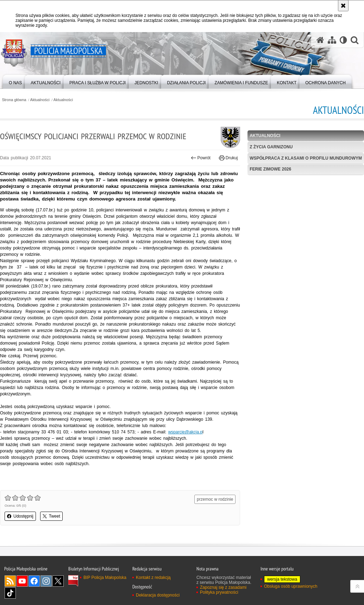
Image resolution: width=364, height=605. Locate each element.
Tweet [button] (51, 516)
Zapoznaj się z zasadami (223, 587)
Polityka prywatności (219, 592)
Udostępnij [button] (20, 516)
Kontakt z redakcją (153, 578)
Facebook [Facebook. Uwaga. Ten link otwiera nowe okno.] (34, 581)
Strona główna (14, 100)
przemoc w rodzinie (215, 499)
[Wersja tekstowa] (343, 40)
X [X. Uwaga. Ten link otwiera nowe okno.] (58, 581)
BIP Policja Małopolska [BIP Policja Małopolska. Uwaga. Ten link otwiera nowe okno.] (105, 578)
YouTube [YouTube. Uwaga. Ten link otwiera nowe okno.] (22, 581)
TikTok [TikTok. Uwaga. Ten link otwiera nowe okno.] (10, 593)
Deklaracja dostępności (158, 595)
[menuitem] (15, 81)
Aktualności (40, 100)
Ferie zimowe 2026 (270, 169)
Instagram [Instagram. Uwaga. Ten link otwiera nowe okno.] (46, 581)
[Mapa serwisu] (332, 40)
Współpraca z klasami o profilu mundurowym (306, 158)
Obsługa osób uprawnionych (291, 586)
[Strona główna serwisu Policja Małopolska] (320, 40)
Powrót (201, 158)
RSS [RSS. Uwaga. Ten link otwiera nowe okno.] (10, 581)
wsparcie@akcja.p (186, 432)
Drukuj (228, 158)
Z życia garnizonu (271, 147)
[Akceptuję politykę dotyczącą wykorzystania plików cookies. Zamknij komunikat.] (343, 6)
